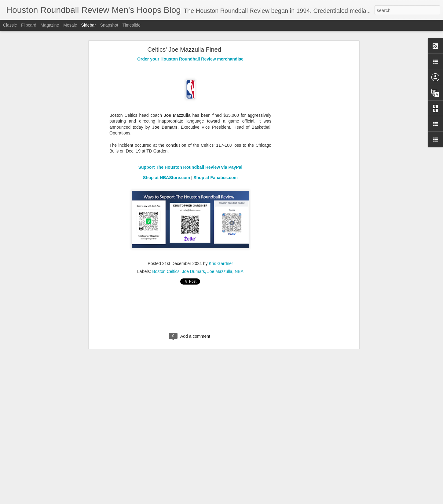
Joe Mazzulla (220, 271)
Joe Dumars (193, 271)
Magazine (50, 25)
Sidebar (89, 25)
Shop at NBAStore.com (167, 178)
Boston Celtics (166, 271)
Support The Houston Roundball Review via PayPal (190, 167)
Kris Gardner (221, 263)
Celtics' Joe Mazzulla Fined (184, 50)
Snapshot (109, 25)
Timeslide (132, 25)
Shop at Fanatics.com (216, 178)
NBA (239, 271)
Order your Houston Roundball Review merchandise (190, 59)
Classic (10, 25)
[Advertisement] (305, 145)
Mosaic (70, 25)
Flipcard (29, 25)
